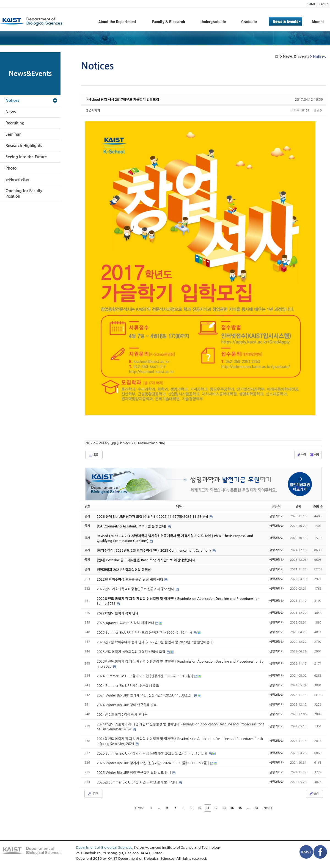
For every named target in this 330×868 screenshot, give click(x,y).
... (159, 808)
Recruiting (15, 123)
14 (232, 808)
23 (256, 808)
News (11, 112)
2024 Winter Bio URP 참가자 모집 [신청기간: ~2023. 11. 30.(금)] (145, 695)
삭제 (314, 455)
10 (200, 808)
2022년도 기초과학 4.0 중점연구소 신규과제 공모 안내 (136, 589)
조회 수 (318, 507)
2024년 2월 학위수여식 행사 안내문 (122, 715)
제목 (180, 507)
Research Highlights (24, 146)
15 (240, 808)
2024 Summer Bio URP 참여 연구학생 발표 (128, 686)
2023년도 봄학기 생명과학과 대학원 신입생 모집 (131, 652)
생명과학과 (93, 111)
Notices (12, 100)
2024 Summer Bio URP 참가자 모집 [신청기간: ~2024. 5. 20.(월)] (145, 676)
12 (215, 808)
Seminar (13, 134)
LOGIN (324, 4)
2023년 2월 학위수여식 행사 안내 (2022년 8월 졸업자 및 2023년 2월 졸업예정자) (155, 642)
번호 (87, 507)
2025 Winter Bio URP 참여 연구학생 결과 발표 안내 (134, 773)
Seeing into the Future (26, 157)
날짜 (299, 507)
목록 (93, 455)
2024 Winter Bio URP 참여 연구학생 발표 (127, 705)
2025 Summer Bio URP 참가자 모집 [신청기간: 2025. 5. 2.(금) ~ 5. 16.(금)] (152, 753)
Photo (11, 168)
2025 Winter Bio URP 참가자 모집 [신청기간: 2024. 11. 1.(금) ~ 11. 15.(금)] (153, 763)
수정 (301, 455)
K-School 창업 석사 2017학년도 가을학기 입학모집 (123, 100)
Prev (139, 808)
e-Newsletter (17, 179)
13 (224, 808)
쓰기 (314, 794)
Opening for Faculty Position (24, 194)
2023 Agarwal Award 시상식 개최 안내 (126, 623)
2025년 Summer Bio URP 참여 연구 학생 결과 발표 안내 (137, 782)
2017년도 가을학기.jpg (125, 443)
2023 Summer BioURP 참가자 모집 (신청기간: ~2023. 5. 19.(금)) (145, 633)
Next (268, 808)
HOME (311, 4)
